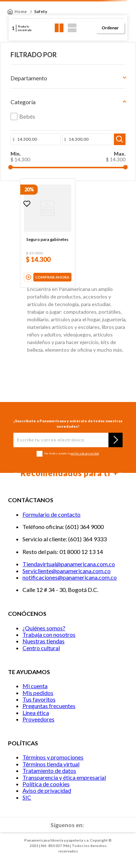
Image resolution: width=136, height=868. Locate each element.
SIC (27, 797)
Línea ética (36, 713)
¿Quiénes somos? (44, 628)
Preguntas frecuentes (49, 706)
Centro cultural (41, 648)
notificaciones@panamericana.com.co (70, 577)
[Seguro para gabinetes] (48, 233)
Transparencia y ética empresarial (64, 777)
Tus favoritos (39, 699)
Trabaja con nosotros (49, 634)
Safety (41, 11)
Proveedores (38, 719)
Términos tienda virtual (51, 764)
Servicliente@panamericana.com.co (67, 571)
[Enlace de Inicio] (17, 12)
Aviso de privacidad (47, 790)
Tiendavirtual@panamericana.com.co (69, 564)
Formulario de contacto (51, 514)
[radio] (59, 28)
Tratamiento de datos (49, 770)
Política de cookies (46, 784)
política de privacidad (85, 453)
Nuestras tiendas (44, 641)
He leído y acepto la (71, 454)
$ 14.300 (20, 159)
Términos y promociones (53, 757)
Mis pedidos (38, 693)
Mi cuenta (35, 686)
